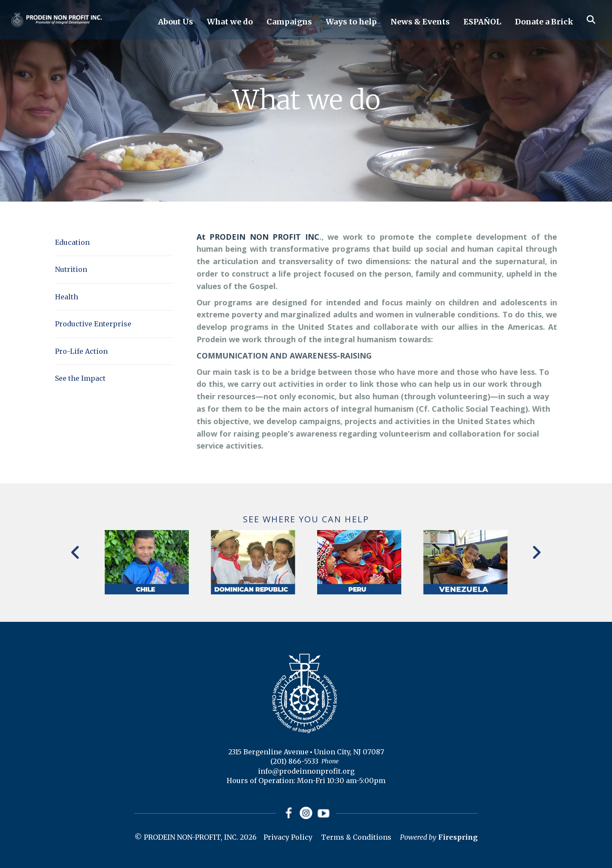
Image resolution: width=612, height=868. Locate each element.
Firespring (458, 837)
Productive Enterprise (93, 324)
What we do (230, 22)
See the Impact (80, 378)
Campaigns (289, 22)
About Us (176, 22)
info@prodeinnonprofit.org (306, 771)
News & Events (420, 22)
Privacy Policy (288, 837)
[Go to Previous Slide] (76, 552)
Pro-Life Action (81, 351)
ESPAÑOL (482, 22)
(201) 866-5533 (294, 761)
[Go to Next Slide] (536, 552)
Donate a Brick (544, 22)
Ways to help (351, 22)
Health (67, 297)
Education (72, 242)
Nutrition (71, 269)
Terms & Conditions (356, 837)
